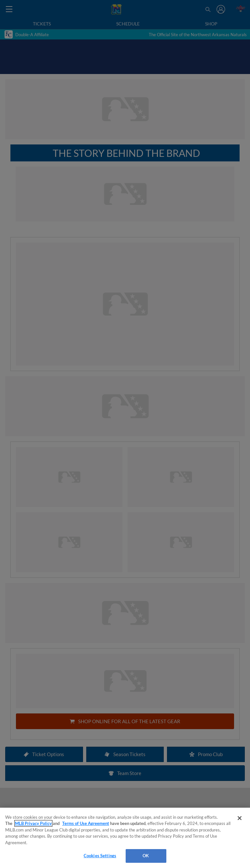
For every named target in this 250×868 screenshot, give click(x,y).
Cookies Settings (100, 856)
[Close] (240, 818)
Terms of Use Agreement (86, 823)
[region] (125, 838)
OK (146, 856)
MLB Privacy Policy (33, 823)
